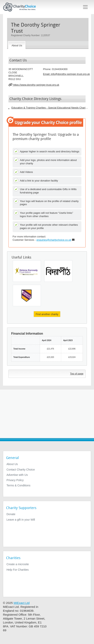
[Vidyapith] (58, 271)
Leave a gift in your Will (21, 520)
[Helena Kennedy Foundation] (27, 271)
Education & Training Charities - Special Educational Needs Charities (50, 108)
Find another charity (47, 314)
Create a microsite (18, 564)
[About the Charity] (17, 45)
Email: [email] (66, 74)
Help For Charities (18, 570)
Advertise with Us (17, 475)
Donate (11, 514)
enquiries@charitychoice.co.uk (54, 240)
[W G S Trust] (27, 296)
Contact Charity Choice (21, 470)
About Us (12, 464)
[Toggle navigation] (85, 7)
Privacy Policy (15, 480)
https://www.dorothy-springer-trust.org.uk (34, 85)
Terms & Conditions (18, 485)
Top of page (77, 374)
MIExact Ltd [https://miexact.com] (22, 603)
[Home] (21, 7)
